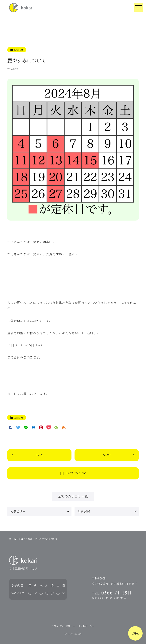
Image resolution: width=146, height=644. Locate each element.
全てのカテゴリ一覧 (73, 496)
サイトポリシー (86, 626)
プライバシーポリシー (63, 626)
